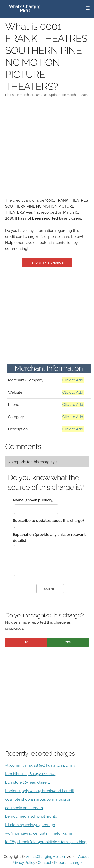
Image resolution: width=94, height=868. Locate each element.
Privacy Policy (23, 863)
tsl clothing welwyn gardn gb (30, 825)
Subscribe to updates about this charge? (49, 521)
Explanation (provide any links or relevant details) (49, 538)
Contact (44, 863)
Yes (68, 642)
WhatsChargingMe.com (46, 857)
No (26, 642)
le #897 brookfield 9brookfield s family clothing (46, 842)
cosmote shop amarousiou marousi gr (38, 799)
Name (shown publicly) (33, 500)
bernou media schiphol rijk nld (31, 816)
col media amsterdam (24, 808)
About (83, 857)
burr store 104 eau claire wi (28, 782)
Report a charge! (68, 863)
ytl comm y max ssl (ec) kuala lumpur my (40, 765)
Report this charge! (47, 263)
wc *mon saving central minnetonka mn (39, 833)
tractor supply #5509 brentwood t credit (40, 791)
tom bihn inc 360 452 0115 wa (30, 774)
